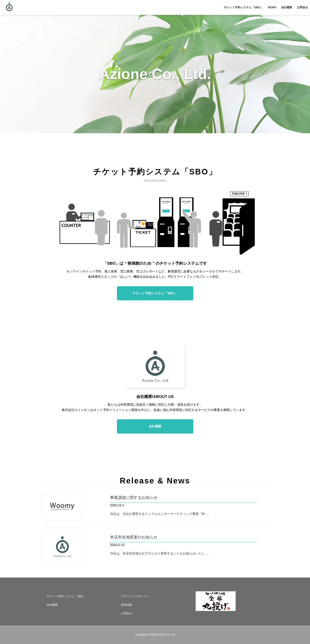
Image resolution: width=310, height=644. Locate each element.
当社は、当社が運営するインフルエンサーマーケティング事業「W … (159, 514)
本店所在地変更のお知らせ (134, 537)
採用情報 (127, 605)
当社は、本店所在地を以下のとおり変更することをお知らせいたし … (159, 553)
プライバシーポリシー (135, 596)
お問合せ (302, 7)
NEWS (272, 7)
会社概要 (287, 7)
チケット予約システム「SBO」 (243, 7)
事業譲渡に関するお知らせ (134, 498)
